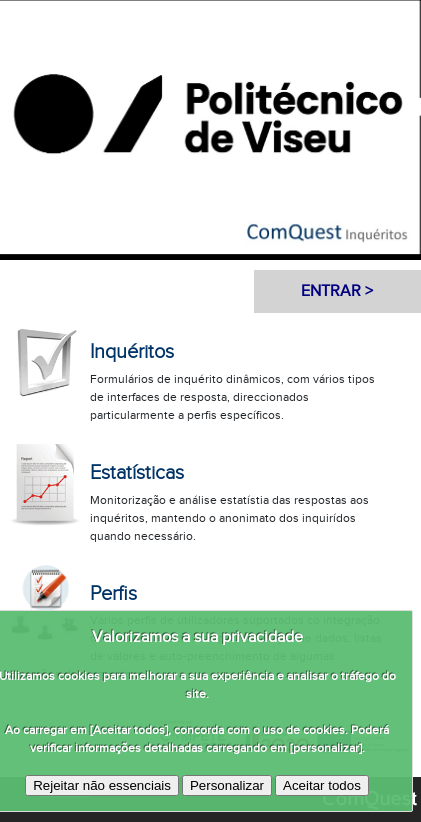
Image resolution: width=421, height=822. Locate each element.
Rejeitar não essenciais (102, 785)
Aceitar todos (322, 785)
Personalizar (227, 785)
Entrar (331, 291)
